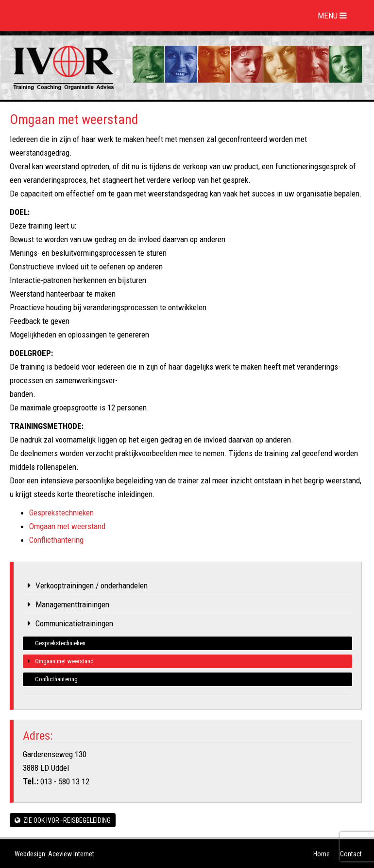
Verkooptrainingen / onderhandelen (92, 585)
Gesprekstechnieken (61, 513)
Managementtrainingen (72, 604)
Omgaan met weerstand (67, 526)
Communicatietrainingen (74, 623)
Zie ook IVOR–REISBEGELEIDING (63, 820)
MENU (333, 16)
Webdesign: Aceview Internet (54, 854)
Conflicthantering (56, 540)
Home (322, 854)
